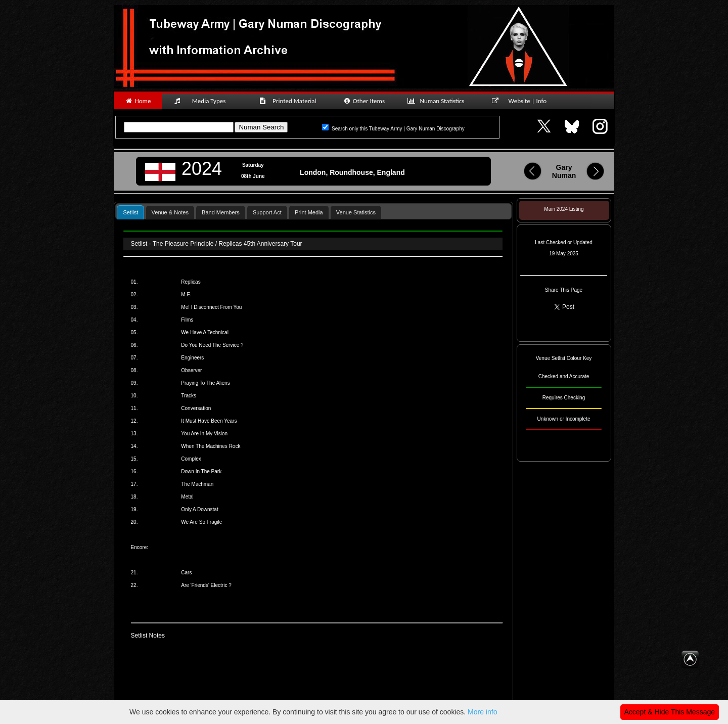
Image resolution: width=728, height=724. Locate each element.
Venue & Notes (170, 212)
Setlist (130, 212)
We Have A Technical (205, 332)
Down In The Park (201, 471)
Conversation (196, 408)
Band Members (221, 212)
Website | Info (522, 101)
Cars (186, 573)
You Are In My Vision (204, 434)
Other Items (364, 101)
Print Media (309, 212)
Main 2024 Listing (564, 209)
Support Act (267, 212)
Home (138, 101)
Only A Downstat (199, 509)
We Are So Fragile (201, 522)
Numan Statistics (438, 101)
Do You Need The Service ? (212, 345)
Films (187, 320)
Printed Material (289, 101)
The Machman (197, 484)
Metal (187, 497)
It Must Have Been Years (209, 421)
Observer (191, 370)
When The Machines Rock (211, 446)
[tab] (130, 212)
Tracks (189, 396)
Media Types (204, 101)
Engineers (192, 358)
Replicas (191, 282)
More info (482, 712)
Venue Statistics (356, 212)
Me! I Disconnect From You (211, 307)
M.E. (186, 295)
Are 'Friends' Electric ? (206, 585)
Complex (191, 459)
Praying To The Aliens (205, 383)
